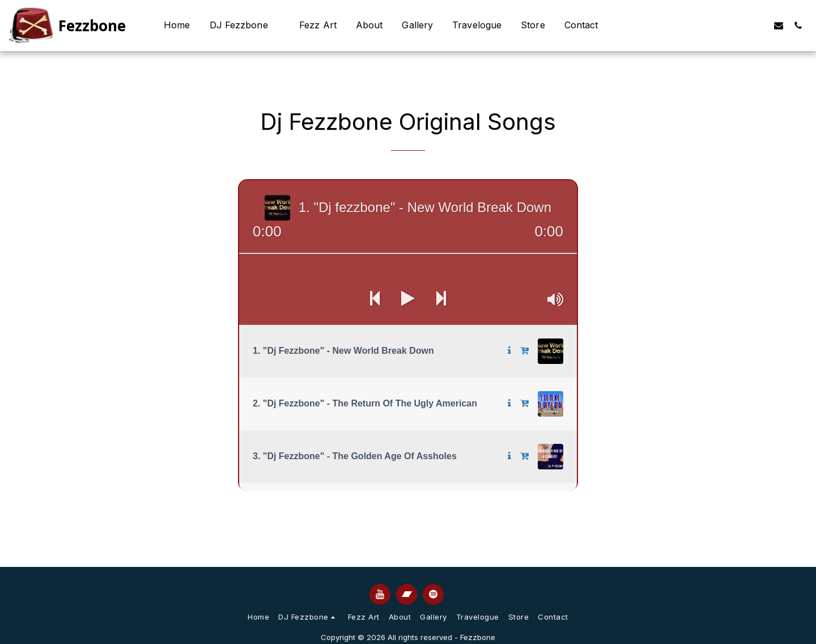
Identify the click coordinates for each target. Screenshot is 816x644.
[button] (245, 26)
